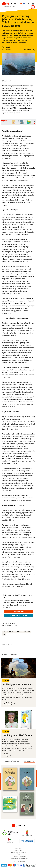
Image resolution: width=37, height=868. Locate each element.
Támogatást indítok (19, 612)
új (4, 634)
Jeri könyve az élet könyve (17, 735)
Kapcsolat (18, 849)
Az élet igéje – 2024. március (18, 684)
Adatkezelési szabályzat (18, 852)
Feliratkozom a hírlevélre (19, 615)
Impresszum (19, 851)
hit (4, 632)
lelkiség (10, 632)
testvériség (26, 632)
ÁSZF (18, 854)
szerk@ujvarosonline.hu (21, 860)
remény (18, 632)
